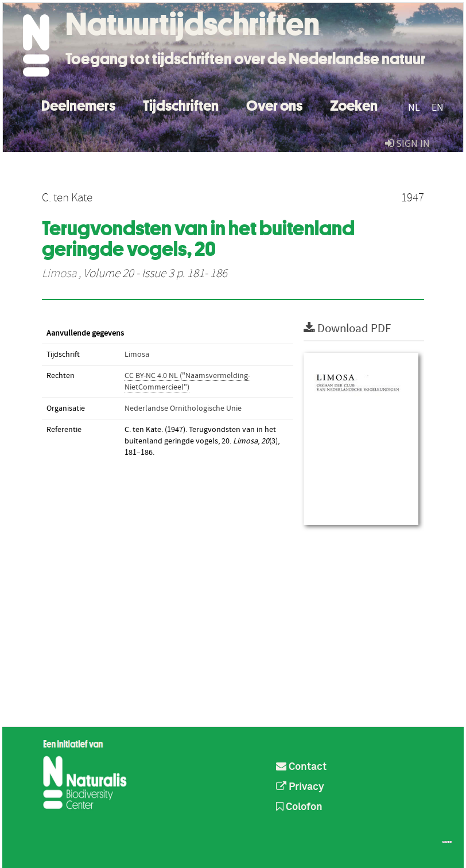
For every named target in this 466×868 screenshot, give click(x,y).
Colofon (299, 807)
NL (414, 108)
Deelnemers (78, 104)
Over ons (274, 104)
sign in (407, 144)
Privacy (300, 787)
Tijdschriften (181, 104)
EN (438, 108)
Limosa (59, 274)
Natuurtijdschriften (193, 24)
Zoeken (354, 104)
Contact (301, 767)
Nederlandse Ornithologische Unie (183, 408)
